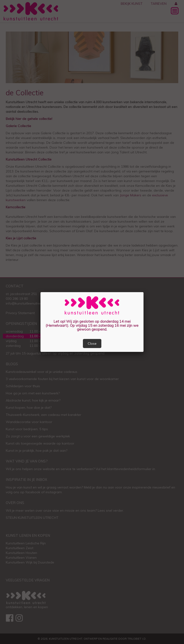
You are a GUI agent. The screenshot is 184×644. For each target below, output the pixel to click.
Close (92, 343)
